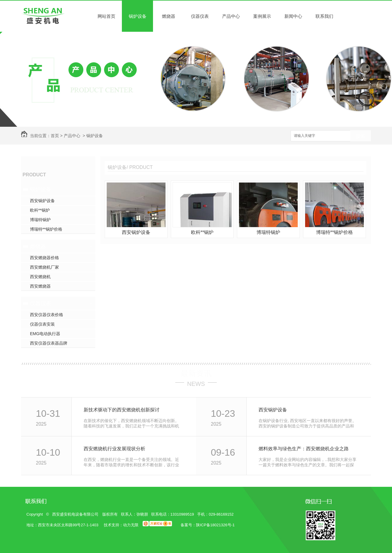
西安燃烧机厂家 (44, 267)
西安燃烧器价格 (44, 258)
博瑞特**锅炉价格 (46, 229)
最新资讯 (196, 373)
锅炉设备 (138, 16)
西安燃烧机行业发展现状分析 (114, 449)
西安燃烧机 (40, 277)
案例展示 (262, 16)
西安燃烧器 (40, 286)
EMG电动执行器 (45, 334)
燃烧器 (169, 16)
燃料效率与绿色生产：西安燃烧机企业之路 (304, 449)
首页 (55, 136)
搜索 (361, 136)
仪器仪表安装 (42, 324)
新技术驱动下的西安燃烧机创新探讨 (122, 410)
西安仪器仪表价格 (47, 315)
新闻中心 (293, 16)
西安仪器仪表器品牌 (49, 343)
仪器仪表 (200, 16)
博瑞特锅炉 (40, 220)
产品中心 (231, 16)
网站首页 (106, 16)
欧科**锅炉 (40, 210)
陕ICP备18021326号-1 (215, 525)
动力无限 (131, 525)
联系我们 (324, 16)
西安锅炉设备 (42, 201)
